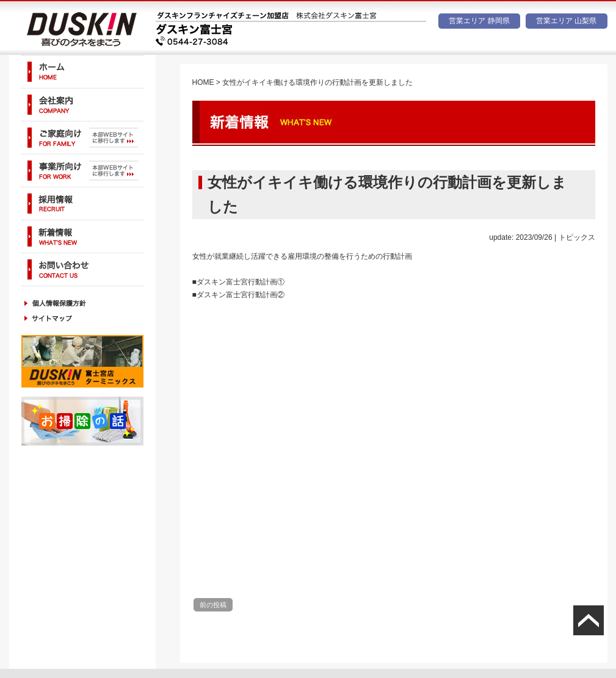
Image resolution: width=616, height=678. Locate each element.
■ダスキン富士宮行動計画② (238, 295)
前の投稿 (213, 605)
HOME (203, 82)
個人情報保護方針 (82, 303)
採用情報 (82, 204)
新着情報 (82, 236)
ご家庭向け (82, 138)
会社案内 (82, 105)
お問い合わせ (82, 269)
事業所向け (82, 171)
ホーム (82, 72)
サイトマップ (82, 318)
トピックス (577, 237)
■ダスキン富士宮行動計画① (238, 282)
